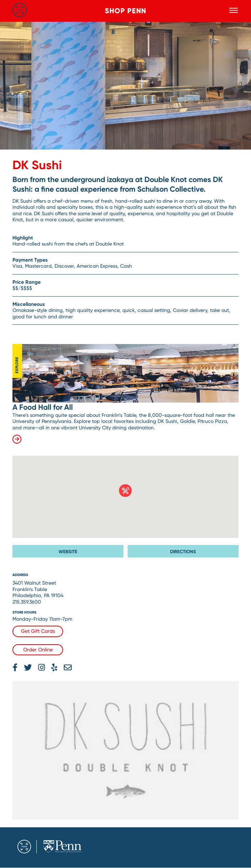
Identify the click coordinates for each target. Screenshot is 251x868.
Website (68, 552)
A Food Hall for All (43, 407)
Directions (183, 552)
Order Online (38, 650)
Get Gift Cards (38, 631)
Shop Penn (125, 11)
